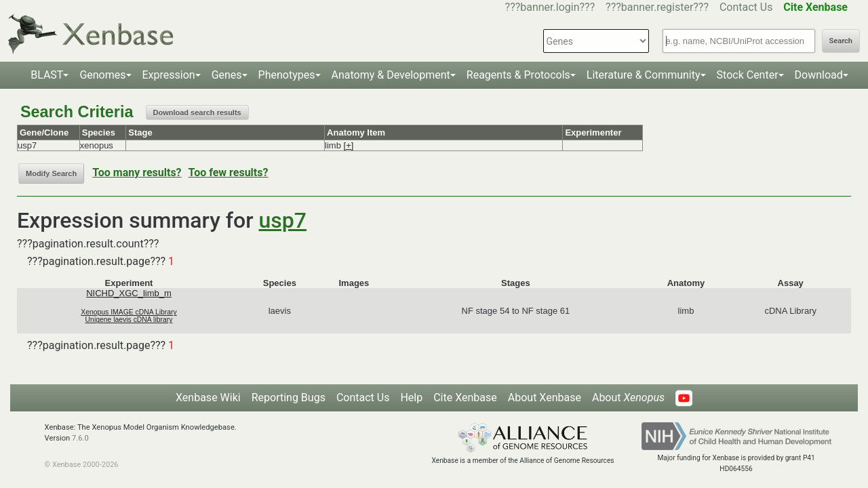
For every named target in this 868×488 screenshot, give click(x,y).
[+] (349, 145)
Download (819, 75)
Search (841, 41)
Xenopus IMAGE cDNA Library (129, 312)
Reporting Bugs (289, 398)
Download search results (197, 113)
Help (411, 398)
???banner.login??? (550, 7)
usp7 (283, 220)
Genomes (102, 75)
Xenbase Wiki (208, 398)
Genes (227, 75)
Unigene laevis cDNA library (129, 320)
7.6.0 (80, 438)
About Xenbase (545, 398)
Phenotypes (287, 75)
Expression (169, 75)
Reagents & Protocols (518, 75)
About (628, 398)
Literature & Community (644, 75)
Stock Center (748, 75)
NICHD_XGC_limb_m (129, 293)
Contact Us (746, 7)
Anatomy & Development (391, 75)
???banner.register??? (657, 7)
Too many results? (137, 172)
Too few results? (229, 172)
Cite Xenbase (465, 398)
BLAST (47, 75)
